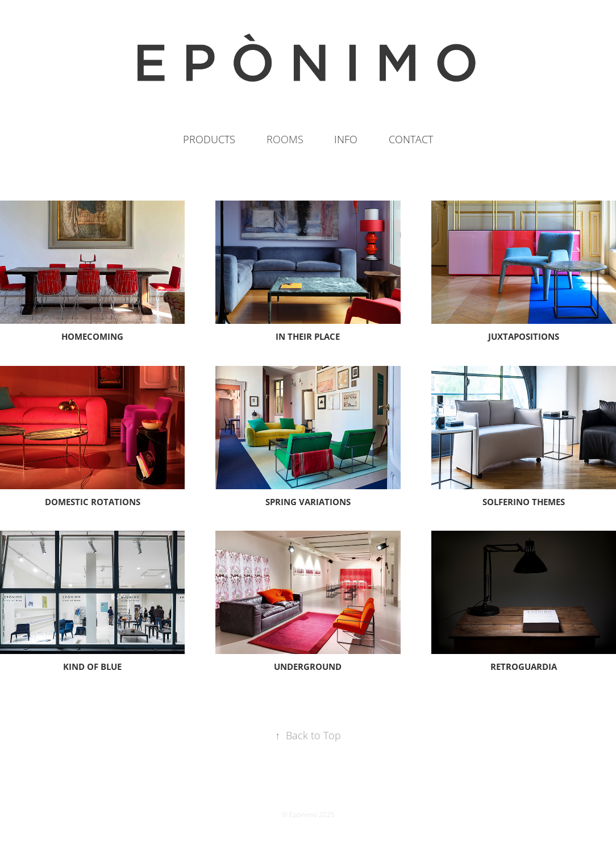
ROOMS (285, 139)
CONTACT (411, 139)
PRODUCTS (209, 139)
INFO (346, 139)
